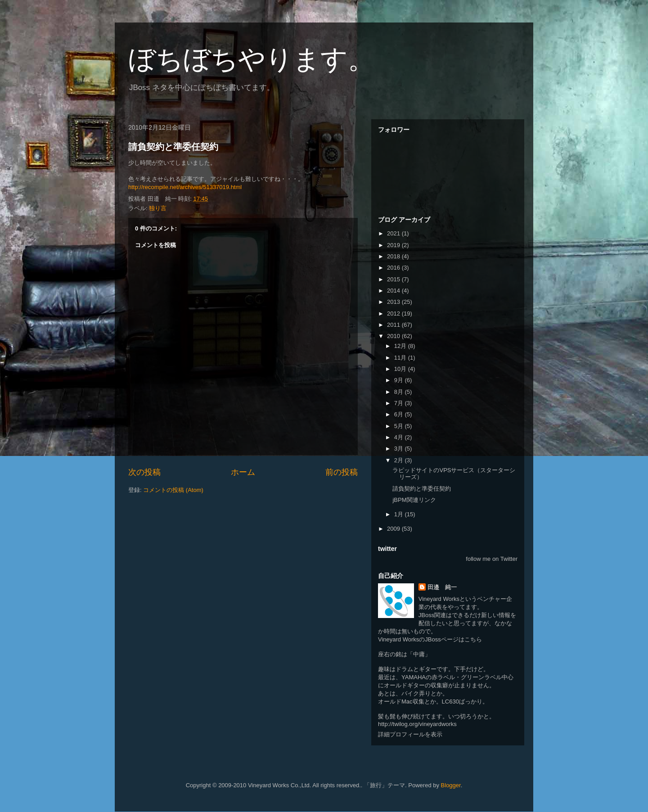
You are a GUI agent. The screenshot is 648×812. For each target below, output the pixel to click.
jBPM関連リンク (414, 500)
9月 (400, 380)
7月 (400, 403)
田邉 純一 (442, 587)
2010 (394, 336)
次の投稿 (144, 472)
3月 (400, 449)
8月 (400, 392)
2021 (394, 233)
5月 (400, 426)
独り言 (158, 208)
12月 (401, 346)
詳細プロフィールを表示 (410, 734)
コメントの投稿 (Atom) (173, 490)
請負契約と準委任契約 (173, 147)
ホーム (243, 472)
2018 (394, 256)
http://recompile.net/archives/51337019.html (185, 187)
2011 (394, 325)
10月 (401, 369)
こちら (473, 639)
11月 (401, 358)
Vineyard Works (439, 599)
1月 (400, 514)
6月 (400, 414)
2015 (394, 279)
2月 (400, 460)
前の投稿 (342, 472)
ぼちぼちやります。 (252, 59)
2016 (394, 268)
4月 (400, 437)
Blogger (451, 785)
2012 (394, 314)
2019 (394, 245)
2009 (394, 529)
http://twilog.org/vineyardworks (417, 724)
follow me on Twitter (492, 559)
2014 (394, 291)
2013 (394, 302)
